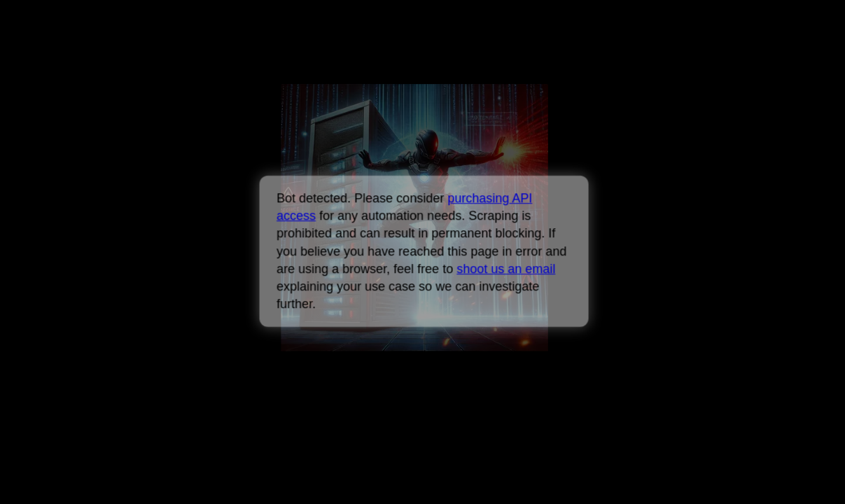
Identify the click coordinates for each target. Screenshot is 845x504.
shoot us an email (506, 269)
